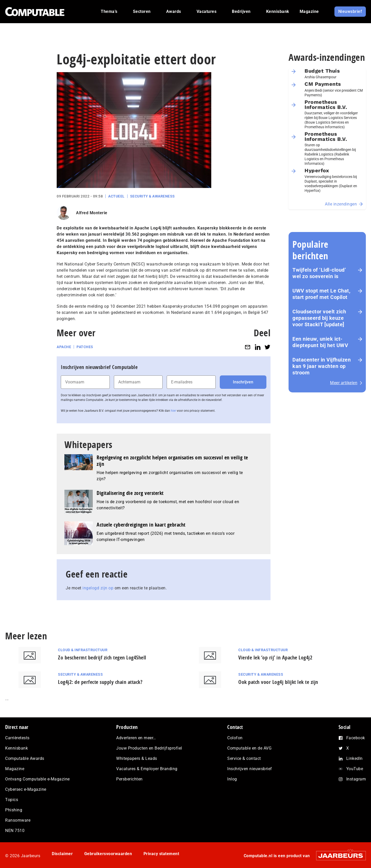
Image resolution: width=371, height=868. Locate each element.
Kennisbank (16, 748)
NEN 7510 (15, 831)
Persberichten (129, 779)
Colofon (235, 738)
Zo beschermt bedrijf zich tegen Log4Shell (102, 658)
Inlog (232, 779)
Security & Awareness (153, 196)
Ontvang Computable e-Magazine (37, 779)
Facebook (356, 738)
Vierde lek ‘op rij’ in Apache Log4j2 (275, 658)
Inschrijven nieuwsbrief (250, 769)
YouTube (355, 769)
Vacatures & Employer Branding (147, 769)
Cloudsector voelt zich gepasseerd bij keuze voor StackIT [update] (319, 318)
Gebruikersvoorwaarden (108, 854)
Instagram (356, 779)
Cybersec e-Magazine (26, 789)
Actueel (116, 196)
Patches (85, 347)
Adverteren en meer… (136, 738)
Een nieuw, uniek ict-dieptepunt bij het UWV (320, 342)
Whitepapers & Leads (137, 758)
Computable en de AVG (249, 748)
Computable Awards (25, 758)
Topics (12, 800)
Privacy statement (161, 854)
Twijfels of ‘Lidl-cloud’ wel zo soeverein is (319, 273)
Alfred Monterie (92, 213)
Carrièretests (17, 738)
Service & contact (244, 758)
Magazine (15, 769)
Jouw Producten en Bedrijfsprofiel (149, 748)
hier (173, 411)
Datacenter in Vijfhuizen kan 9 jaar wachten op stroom (322, 366)
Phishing (14, 810)
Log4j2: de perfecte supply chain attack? (100, 682)
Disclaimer (62, 854)
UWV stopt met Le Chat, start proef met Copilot (321, 294)
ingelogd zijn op (98, 588)
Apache (64, 347)
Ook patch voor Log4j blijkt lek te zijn (278, 682)
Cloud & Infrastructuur (83, 650)
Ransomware (18, 820)
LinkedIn (355, 758)
